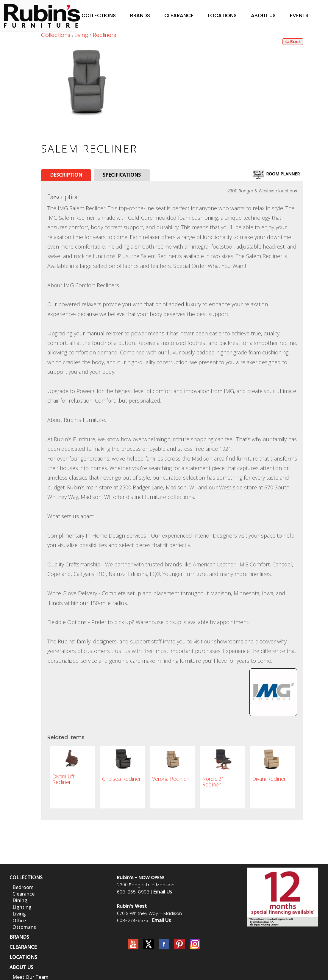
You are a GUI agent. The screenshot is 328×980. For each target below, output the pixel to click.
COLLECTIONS (26, 877)
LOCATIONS (23, 957)
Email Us (163, 892)
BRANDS (19, 937)
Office (19, 921)
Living (82, 35)
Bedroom (23, 887)
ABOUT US (21, 967)
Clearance (179, 15)
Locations (222, 15)
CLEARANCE (23, 947)
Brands (140, 15)
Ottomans (24, 927)
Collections (99, 15)
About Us (263, 15)
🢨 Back (293, 42)
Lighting (22, 907)
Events (299, 15)
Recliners (104, 35)
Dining (20, 900)
